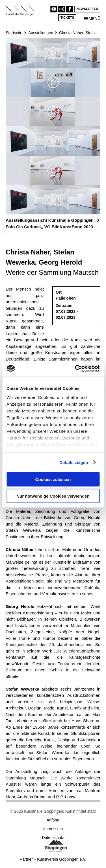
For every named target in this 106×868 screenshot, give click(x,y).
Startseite (14, 33)
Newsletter (87, 9)
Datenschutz (53, 838)
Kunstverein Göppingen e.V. (62, 859)
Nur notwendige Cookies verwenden (53, 496)
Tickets (67, 18)
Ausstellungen (41, 33)
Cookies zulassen (53, 479)
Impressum (53, 829)
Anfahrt (53, 820)
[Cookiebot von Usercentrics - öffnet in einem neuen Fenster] (75, 368)
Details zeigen (74, 462)
